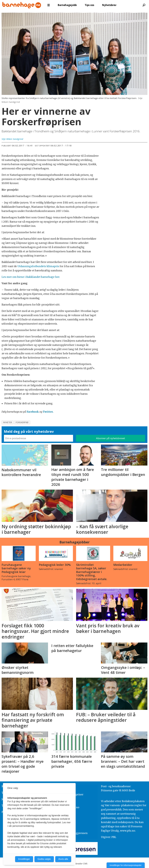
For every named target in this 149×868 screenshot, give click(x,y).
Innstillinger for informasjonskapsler (126, 865)
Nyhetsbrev (109, 5)
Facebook (33, 412)
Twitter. (48, 412)
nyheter (8, 422)
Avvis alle (63, 859)
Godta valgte (44, 859)
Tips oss (89, 5)
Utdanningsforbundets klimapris (38, 266)
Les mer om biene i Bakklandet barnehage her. (31, 277)
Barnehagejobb (67, 5)
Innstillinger (24, 859)
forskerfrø (22, 422)
